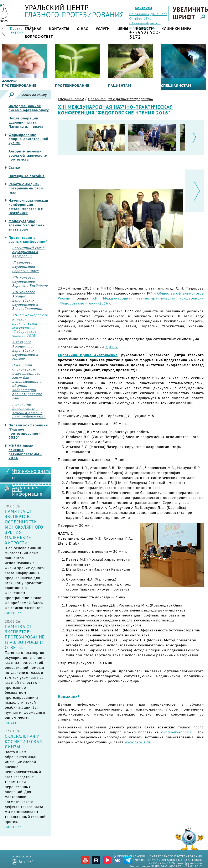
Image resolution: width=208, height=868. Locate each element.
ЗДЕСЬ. (112, 347)
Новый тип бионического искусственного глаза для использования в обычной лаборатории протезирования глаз (27, 382)
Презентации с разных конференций (28, 240)
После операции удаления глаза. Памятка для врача (26, 122)
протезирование (19, 83)
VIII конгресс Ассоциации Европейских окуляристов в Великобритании (27, 300)
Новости (145, 29)
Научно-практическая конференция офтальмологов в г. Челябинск (28, 207)
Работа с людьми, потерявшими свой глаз (26, 188)
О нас (83, 29)
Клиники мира (176, 29)
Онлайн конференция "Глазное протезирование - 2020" (28, 431)
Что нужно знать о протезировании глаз (31, 480)
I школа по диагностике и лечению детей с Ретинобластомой (29, 411)
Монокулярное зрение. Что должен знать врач (27, 225)
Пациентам (119, 86)
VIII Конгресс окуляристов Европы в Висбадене (30, 281)
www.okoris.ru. (138, 742)
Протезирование (72, 86)
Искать (11, 95)
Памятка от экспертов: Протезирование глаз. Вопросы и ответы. (25, 637)
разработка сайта (22, 860)
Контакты (143, 8)
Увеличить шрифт (190, 13)
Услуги (103, 29)
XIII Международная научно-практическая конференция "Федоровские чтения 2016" (30, 325)
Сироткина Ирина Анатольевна (88, 355)
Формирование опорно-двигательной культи (28, 139)
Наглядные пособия (27, 176)
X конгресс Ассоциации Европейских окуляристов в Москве (25, 350)
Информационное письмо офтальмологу (29, 108)
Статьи (14, 168)
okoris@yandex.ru (177, 732)
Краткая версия (17, 30)
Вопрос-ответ (39, 36)
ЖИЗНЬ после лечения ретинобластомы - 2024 (25, 452)
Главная (33, 29)
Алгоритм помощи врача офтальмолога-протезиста (28, 155)
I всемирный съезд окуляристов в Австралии (28, 252)
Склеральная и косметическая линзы (23, 742)
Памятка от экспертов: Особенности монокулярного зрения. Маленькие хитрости (24, 527)
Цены (123, 29)
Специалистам (176, 86)
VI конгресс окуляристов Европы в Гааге (25, 267)
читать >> (13, 613)
